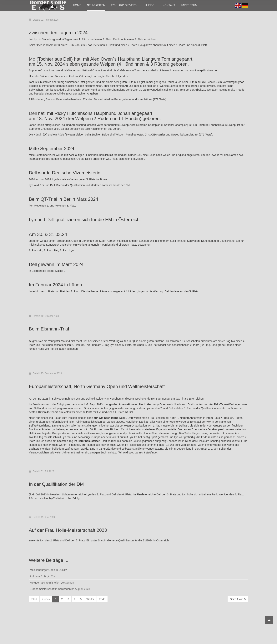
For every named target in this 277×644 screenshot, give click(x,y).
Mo (33, 59)
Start (34, 599)
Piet (116, 39)
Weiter (90, 599)
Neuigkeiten (96, 5)
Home (77, 5)
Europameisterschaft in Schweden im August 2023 (60, 589)
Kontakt (169, 5)
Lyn (36, 39)
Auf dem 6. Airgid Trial (43, 576)
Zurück (46, 599)
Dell (33, 113)
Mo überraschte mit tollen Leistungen (52, 583)
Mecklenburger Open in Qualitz (48, 570)
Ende (102, 599)
